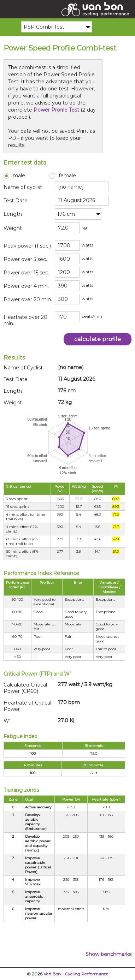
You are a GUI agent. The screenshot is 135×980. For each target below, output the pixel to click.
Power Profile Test (56, 110)
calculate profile (98, 339)
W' (7, 721)
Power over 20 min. (28, 299)
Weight (13, 228)
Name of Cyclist (23, 368)
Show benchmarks (108, 954)
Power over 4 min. (26, 286)
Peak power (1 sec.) (27, 246)
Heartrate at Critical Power (27, 706)
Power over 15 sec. (26, 273)
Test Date (16, 201)
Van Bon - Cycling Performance (76, 974)
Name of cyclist (23, 187)
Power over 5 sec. (25, 259)
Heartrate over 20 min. (25, 320)
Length (13, 214)
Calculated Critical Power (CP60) (25, 688)
